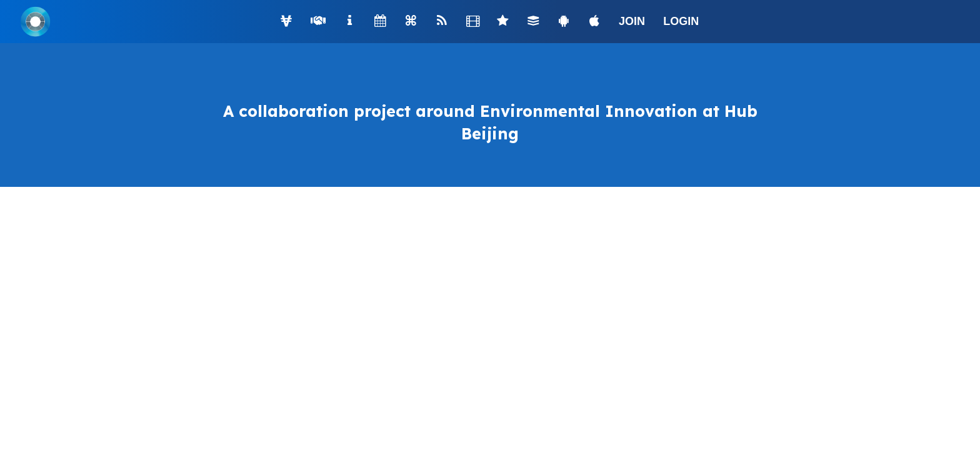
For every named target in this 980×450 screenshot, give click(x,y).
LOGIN (681, 21)
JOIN (632, 21)
